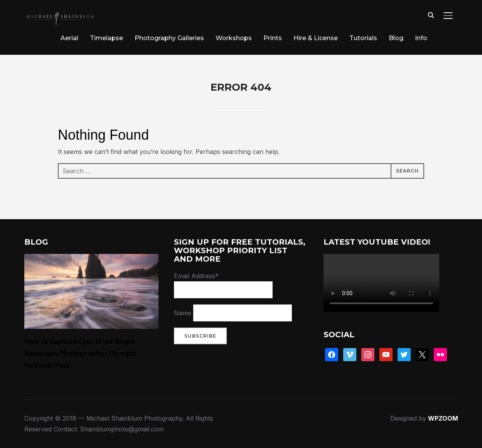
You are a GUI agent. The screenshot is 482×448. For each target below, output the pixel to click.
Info (421, 38)
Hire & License (316, 38)
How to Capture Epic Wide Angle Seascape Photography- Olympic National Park (81, 353)
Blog (396, 38)
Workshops (234, 38)
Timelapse (106, 38)
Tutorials (363, 38)
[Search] (431, 15)
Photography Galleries (169, 38)
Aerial (69, 38)
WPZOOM (443, 418)
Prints (273, 38)
